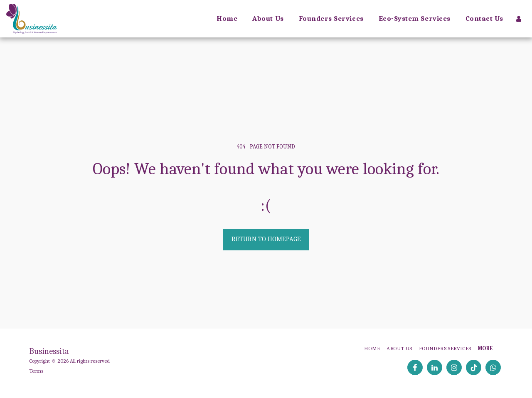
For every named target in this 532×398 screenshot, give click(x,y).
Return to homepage (266, 239)
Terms (36, 371)
